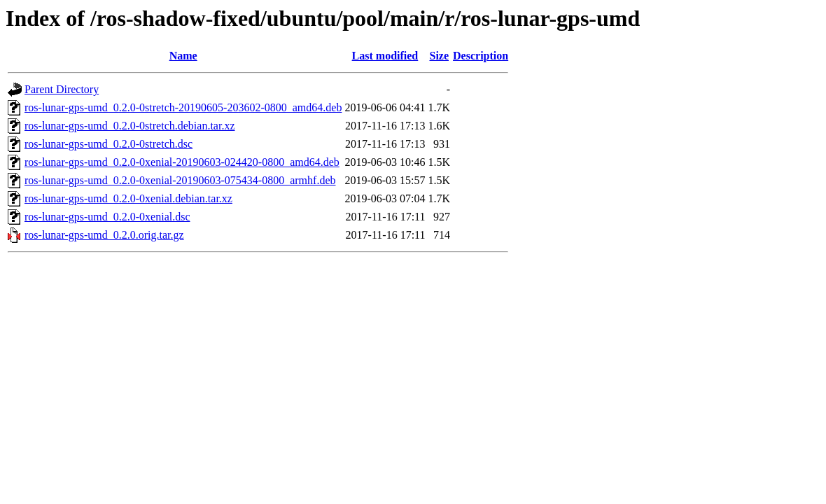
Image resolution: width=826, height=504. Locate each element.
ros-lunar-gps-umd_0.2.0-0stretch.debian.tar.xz (129, 126)
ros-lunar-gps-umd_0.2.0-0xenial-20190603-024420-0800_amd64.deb (182, 162)
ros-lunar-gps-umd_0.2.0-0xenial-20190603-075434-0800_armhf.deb (180, 180)
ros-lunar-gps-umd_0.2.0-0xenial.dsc (107, 217)
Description (481, 56)
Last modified (385, 56)
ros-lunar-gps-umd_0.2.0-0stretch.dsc (108, 144)
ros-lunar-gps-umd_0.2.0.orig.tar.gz (104, 235)
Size (439, 56)
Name (183, 56)
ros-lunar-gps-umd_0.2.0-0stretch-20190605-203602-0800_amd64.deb (183, 107)
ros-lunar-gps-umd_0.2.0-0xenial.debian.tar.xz (128, 198)
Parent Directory (62, 89)
